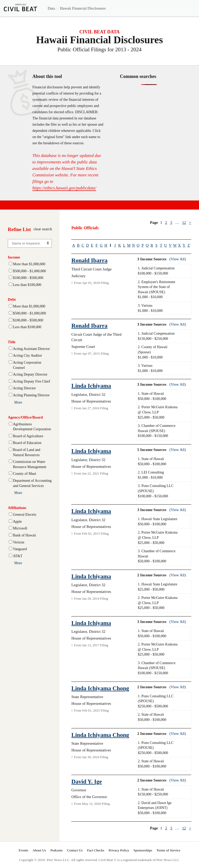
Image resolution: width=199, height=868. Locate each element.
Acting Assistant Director (31, 349)
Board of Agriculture (28, 436)
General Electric (25, 515)
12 (184, 223)
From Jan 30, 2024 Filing (90, 757)
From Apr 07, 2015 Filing (90, 353)
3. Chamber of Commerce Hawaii (157, 554)
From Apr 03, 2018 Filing (90, 283)
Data (51, 8)
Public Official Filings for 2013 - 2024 (100, 49)
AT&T (18, 556)
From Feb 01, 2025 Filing (90, 710)
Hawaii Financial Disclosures (83, 8)
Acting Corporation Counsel (27, 365)
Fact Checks (96, 850)
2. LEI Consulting (151, 472)
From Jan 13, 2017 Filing (90, 645)
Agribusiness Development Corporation (32, 427)
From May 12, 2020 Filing (90, 804)
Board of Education (27, 443)
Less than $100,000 (27, 285)
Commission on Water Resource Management (30, 464)
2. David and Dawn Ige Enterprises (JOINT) (155, 805)
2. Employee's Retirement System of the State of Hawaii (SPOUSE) (157, 287)
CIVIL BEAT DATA (99, 32)
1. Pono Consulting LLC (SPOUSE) (156, 699)
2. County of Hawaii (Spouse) (153, 350)
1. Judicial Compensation (156, 268)
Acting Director (24, 388)
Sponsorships (143, 850)
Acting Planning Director (31, 395)
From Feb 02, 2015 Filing (90, 533)
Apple (17, 522)
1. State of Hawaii (151, 394)
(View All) (178, 259)
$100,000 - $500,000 (28, 278)
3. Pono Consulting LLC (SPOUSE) (156, 488)
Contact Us (75, 850)
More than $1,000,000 (29, 264)
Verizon (19, 542)
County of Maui (24, 474)
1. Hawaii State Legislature (158, 519)
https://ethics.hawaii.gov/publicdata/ (64, 188)
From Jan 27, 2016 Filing (90, 408)
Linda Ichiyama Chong (100, 688)
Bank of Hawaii (24, 535)
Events (23, 850)
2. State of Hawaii (151, 715)
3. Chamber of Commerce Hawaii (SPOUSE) (157, 428)
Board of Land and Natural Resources (27, 452)
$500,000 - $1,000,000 (29, 271)
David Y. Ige (87, 782)
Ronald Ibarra (89, 260)
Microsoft (20, 528)
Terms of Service (168, 850)
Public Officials (85, 228)
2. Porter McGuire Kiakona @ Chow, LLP (158, 410)
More (18, 402)
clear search (43, 229)
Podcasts (57, 850)
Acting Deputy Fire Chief (31, 381)
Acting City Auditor (27, 356)
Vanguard (20, 549)
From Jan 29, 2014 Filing (90, 598)
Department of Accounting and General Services (32, 483)
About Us (39, 850)
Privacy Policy (119, 850)
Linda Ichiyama (91, 386)
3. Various (145, 306)
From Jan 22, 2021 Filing (90, 473)
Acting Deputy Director (30, 374)
